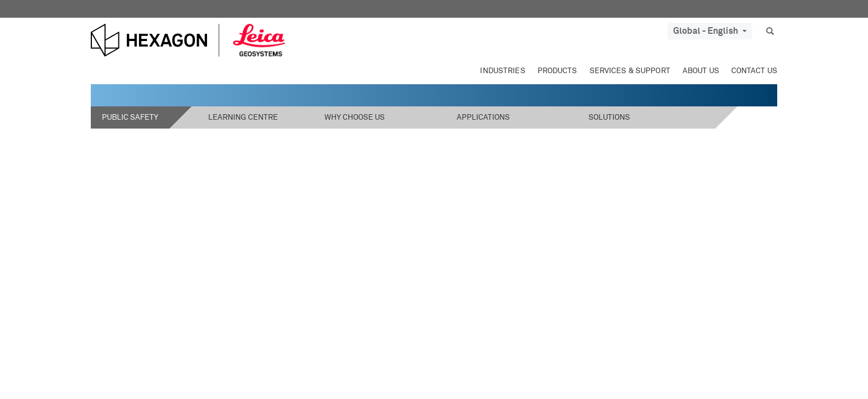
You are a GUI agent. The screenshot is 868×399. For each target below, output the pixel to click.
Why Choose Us (355, 117)
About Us (701, 71)
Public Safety (130, 117)
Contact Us (754, 71)
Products (557, 71)
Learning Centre (243, 117)
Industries (502, 71)
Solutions (609, 117)
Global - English (710, 31)
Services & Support (630, 71)
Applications (483, 117)
